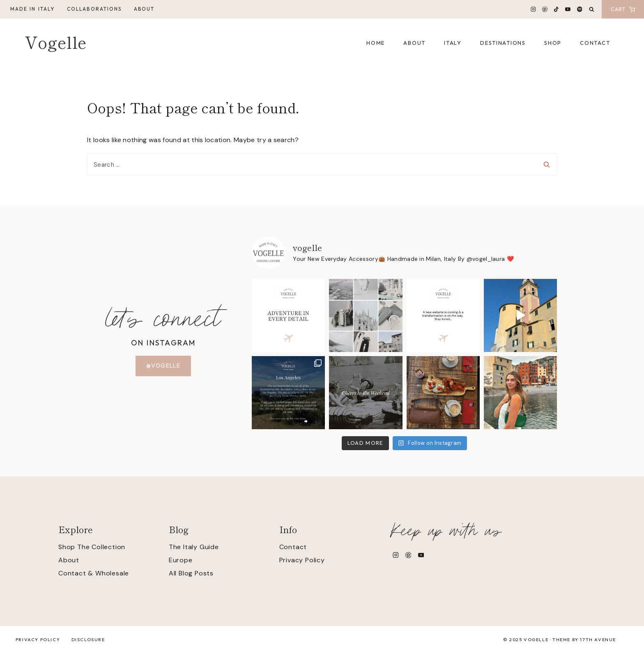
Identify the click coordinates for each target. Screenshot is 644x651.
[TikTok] (557, 9)
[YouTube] (568, 9)
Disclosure (88, 639)
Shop (553, 43)
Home (376, 43)
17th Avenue (598, 639)
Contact (595, 43)
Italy (453, 43)
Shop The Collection (92, 547)
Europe (181, 560)
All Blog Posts (191, 573)
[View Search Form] (592, 10)
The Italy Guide (194, 547)
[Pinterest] (545, 9)
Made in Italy (32, 9)
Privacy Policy (302, 560)
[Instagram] (534, 9)
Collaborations (94, 9)
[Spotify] (580, 9)
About (144, 9)
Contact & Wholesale (94, 573)
